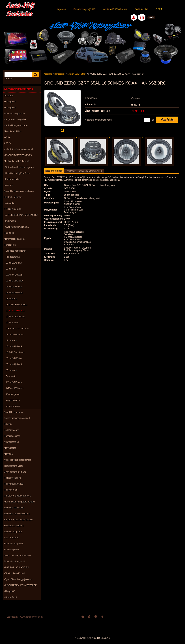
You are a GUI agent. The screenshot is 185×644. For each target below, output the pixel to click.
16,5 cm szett (12, 323)
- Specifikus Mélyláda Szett (17, 173)
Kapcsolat (61, 9)
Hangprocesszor (12, 436)
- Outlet (7, 137)
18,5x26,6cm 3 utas (15, 352)
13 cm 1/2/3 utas (14, 287)
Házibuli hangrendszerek (16, 125)
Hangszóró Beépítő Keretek (17, 496)
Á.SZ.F (159, 9)
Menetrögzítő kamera (14, 239)
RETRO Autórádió (13, 209)
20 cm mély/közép (14, 364)
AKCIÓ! (8, 143)
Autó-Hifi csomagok (13, 412)
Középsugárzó (13, 394)
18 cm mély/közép (14, 346)
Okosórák (9, 96)
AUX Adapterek (11, 538)
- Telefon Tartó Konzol (14, 573)
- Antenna (9, 185)
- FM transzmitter (12, 179)
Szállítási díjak (141, 9)
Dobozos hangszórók (16, 251)
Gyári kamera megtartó (15, 472)
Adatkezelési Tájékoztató (115, 9)
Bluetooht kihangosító (14, 561)
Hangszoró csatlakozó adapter (19, 520)
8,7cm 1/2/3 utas (14, 382)
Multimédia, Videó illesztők (17, 161)
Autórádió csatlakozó (14, 508)
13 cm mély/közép (14, 293)
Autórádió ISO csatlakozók (17, 514)
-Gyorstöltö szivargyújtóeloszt (18, 579)
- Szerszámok (11, 597)
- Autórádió (9, 203)
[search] (35, 75)
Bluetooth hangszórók (14, 113)
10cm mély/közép (14, 275)
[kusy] (147, 120)
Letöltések (71, 171)
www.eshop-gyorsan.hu (32, 617)
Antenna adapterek (13, 532)
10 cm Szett (11, 269)
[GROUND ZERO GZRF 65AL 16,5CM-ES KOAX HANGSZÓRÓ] (63, 112)
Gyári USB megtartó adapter (18, 555)
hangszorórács (13, 406)
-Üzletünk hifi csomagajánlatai (18, 149)
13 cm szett (11, 299)
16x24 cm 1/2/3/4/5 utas (17, 329)
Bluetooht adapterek (14, 544)
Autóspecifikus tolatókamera (18, 460)
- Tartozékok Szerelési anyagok (19, 167)
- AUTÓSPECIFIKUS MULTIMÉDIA (21, 215)
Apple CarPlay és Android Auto (19, 191)
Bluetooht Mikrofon (13, 197)
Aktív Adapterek (12, 550)
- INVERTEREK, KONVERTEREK (20, 585)
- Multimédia (10, 221)
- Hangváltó (9, 591)
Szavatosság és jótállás (85, 9)
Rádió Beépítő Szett (14, 484)
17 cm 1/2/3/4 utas (15, 334)
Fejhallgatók (10, 102)
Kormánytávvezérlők (14, 526)
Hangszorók (10, 245)
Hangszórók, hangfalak (15, 119)
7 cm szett (11, 376)
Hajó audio (9, 233)
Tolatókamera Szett (13, 466)
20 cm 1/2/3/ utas (14, 358)
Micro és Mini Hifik (13, 131)
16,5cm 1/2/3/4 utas (15, 311)
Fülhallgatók (10, 108)
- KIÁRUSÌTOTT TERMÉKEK (18, 155)
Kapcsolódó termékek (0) (90, 171)
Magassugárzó (13, 400)
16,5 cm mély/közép (15, 317)
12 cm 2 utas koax (14, 281)
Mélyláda (8, 454)
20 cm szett (11, 370)
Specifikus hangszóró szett (17, 418)
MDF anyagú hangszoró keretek (19, 502)
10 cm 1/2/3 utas (14, 263)
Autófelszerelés (11, 442)
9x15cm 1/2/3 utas (14, 388)
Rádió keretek (11, 490)
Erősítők (8, 424)
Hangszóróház (13, 257)
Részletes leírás (54, 171)
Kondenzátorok (11, 430)
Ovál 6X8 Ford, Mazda (16, 305)
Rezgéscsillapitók (12, 478)
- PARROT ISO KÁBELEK (16, 567)
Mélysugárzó (10, 448)
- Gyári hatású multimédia (16, 227)
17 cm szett (11, 340)
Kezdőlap (48, 74)
